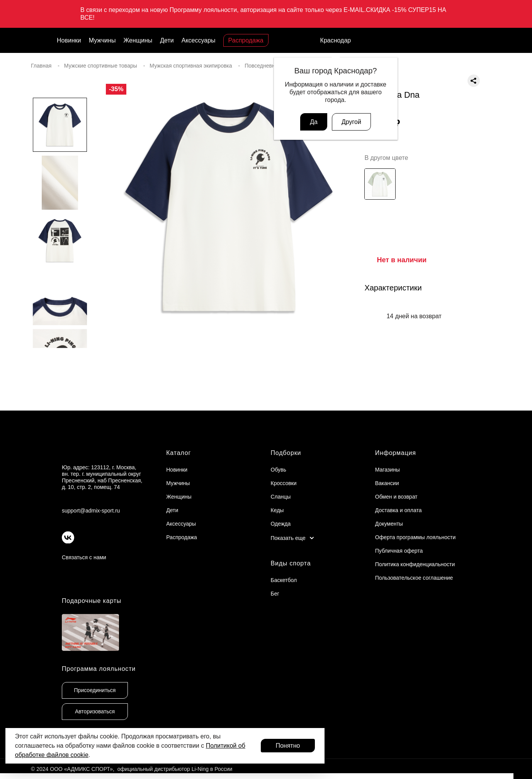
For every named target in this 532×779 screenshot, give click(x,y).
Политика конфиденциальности (415, 564)
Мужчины (102, 40)
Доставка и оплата (399, 510)
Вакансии (387, 483)
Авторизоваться (95, 711)
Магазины (388, 470)
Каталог (178, 453)
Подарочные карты (92, 601)
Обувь (279, 470)
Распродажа (246, 40)
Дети (167, 40)
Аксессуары (199, 40)
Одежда (281, 524)
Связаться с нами (84, 557)
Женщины (138, 40)
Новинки (69, 40)
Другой (351, 122)
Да (314, 122)
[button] (60, 363)
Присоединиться (95, 690)
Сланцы (281, 497)
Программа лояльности (99, 669)
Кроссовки (284, 483)
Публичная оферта (399, 551)
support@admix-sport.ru (91, 511)
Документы (389, 524)
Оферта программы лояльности (416, 537)
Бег (275, 594)
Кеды (277, 510)
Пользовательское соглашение (414, 578)
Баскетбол (284, 580)
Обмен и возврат (396, 497)
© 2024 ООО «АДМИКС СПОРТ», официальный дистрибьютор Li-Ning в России (132, 769)
